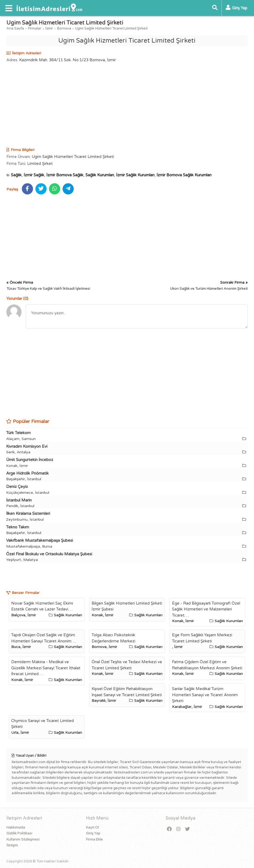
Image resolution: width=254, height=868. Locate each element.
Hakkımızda (16, 828)
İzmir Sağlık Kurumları (135, 175)
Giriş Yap (93, 833)
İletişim (12, 845)
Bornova (64, 28)
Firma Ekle (94, 840)
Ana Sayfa (15, 28)
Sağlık (16, 175)
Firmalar (35, 28)
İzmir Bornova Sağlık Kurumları (184, 175)
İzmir (49, 28)
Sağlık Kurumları (100, 175)
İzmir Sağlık (34, 175)
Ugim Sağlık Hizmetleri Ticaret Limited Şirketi (111, 28)
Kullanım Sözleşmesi (23, 840)
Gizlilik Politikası (19, 833)
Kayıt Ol (92, 828)
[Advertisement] (127, 106)
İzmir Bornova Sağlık (65, 175)
